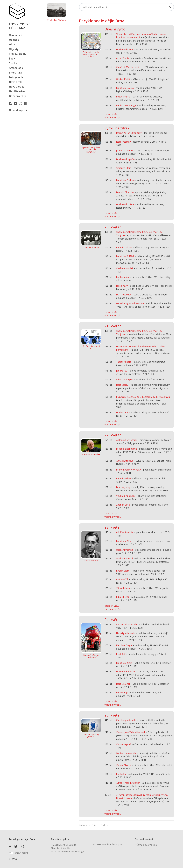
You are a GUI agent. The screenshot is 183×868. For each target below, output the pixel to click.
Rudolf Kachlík (124, 478)
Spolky (13, 63)
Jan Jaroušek (123, 277)
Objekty (14, 49)
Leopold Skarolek (125, 192)
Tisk (103, 825)
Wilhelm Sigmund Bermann (131, 303)
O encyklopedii (18, 110)
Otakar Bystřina (125, 550)
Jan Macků (122, 371)
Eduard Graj (122, 597)
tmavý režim (21, 853)
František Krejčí (124, 663)
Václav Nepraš (124, 744)
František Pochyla (125, 180)
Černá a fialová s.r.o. (146, 845)
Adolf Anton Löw (125, 532)
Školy (12, 59)
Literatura (15, 73)
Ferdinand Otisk (125, 49)
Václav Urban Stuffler (127, 624)
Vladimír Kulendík (126, 496)
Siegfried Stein (124, 168)
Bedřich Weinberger (126, 105)
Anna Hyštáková (125, 461)
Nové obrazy (17, 87)
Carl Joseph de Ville (126, 720)
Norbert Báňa (123, 412)
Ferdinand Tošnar (125, 204)
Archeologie (16, 68)
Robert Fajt (122, 692)
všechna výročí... (113, 117)
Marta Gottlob (124, 295)
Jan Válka (121, 774)
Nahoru (83, 825)
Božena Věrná (123, 97)
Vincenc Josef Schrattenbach (131, 732)
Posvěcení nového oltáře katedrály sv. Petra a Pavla (143, 397)
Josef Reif (121, 654)
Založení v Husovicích (129, 67)
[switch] (11, 853)
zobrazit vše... (112, 114)
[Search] (126, 7)
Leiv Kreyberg (123, 487)
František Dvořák (125, 88)
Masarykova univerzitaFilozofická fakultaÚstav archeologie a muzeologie (68, 848)
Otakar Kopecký (125, 558)
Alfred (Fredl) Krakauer (128, 783)
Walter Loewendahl (126, 753)
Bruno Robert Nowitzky (128, 470)
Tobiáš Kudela (124, 362)
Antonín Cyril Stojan (127, 440)
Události (14, 40)
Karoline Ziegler (124, 645)
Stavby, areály (18, 54)
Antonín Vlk (122, 579)
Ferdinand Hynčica (126, 159)
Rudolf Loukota (124, 247)
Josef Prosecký (123, 142)
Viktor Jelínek (123, 588)
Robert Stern (123, 571)
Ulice (12, 44)
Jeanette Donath (125, 150)
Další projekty (17, 96)
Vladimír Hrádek (125, 268)
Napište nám (17, 91)
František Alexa (124, 541)
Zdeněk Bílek (123, 505)
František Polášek (125, 256)
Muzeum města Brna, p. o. (108, 844)
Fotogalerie (16, 77)
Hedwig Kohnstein (126, 633)
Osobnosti (15, 35)
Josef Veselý (122, 385)
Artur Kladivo (123, 58)
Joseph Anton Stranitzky (129, 133)
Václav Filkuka (124, 765)
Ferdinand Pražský (126, 672)
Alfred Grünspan (125, 379)
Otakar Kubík (123, 79)
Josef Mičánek (123, 684)
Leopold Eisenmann (126, 449)
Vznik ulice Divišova (57, 20)
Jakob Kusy (122, 286)
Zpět (94, 825)
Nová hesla (16, 82)
